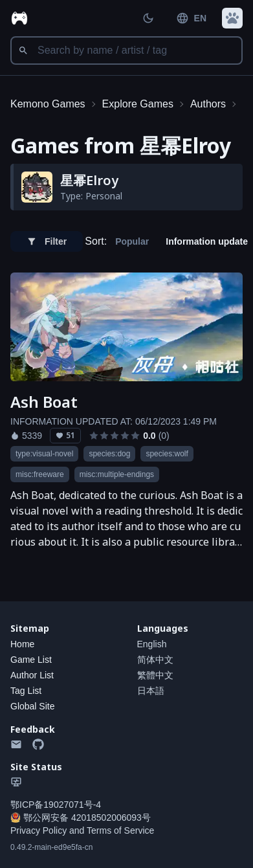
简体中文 (155, 660)
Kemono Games (48, 104)
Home (22, 644)
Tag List (26, 691)
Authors (208, 104)
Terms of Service (120, 830)
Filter (47, 241)
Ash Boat (44, 402)
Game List (31, 660)
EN (191, 18)
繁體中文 (155, 675)
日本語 (151, 691)
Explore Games (138, 104)
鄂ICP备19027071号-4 (56, 805)
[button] (232, 18)
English (152, 644)
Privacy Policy (38, 830)
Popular (132, 241)
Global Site (32, 706)
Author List (32, 675)
